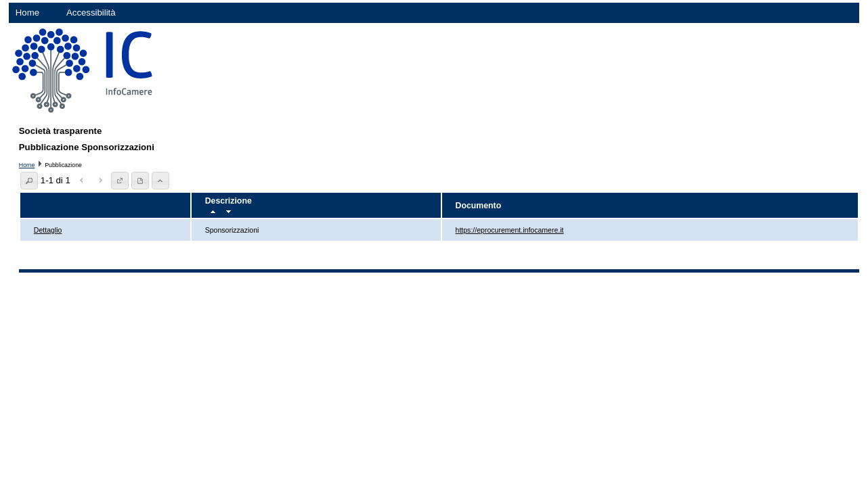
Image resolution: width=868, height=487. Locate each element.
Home (27, 13)
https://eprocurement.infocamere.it (510, 230)
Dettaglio (48, 230)
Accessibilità (91, 13)
